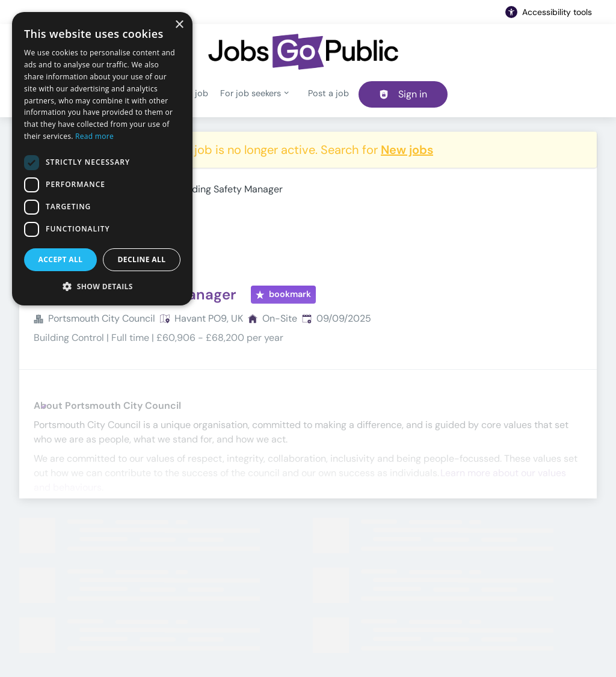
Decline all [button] (142, 259)
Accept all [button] (61, 259)
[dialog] (102, 159)
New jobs (407, 150)
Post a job (328, 93)
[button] (102, 286)
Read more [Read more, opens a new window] (94, 136)
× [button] (179, 25)
